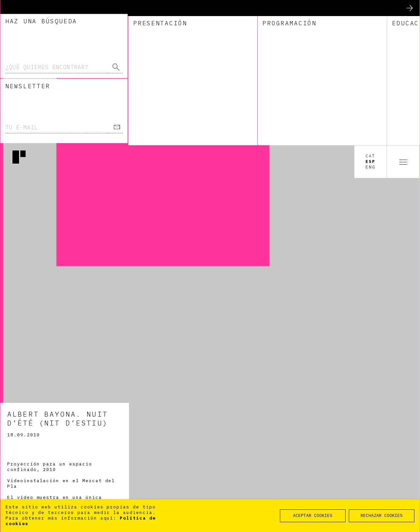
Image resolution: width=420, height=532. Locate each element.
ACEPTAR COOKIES (313, 515)
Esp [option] (370, 16)
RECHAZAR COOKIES (382, 515)
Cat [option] (370, 11)
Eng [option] (370, 22)
